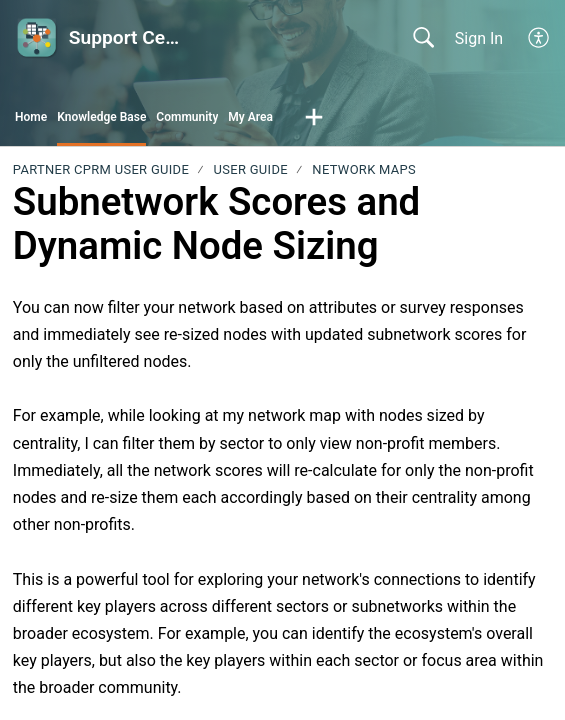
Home (31, 117)
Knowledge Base (101, 117)
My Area (250, 117)
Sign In (479, 38)
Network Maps (364, 169)
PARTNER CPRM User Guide (101, 169)
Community (187, 117)
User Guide (251, 169)
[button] (539, 38)
